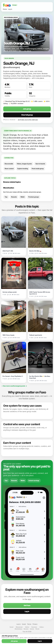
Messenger (19, 627)
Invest (24, 624)
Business (34, 627)
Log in (10, 9)
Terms (29, 624)
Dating (27, 627)
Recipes (26, 629)
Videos (42, 627)
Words (37, 629)
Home (5, 9)
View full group (27, 115)
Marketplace (18, 629)
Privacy (35, 624)
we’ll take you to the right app (28, 120)
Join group (27, 109)
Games (32, 629)
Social (12, 627)
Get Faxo (27, 605)
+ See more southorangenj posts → (14, 386)
